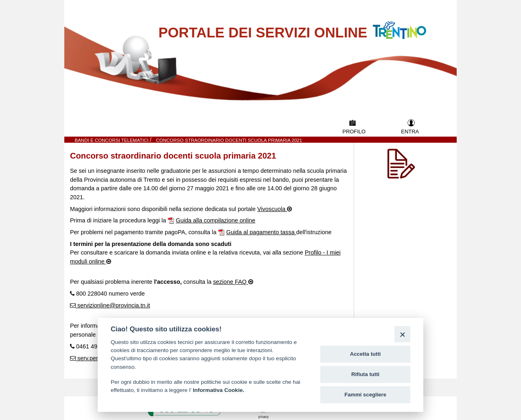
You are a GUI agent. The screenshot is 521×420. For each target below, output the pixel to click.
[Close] (402, 334)
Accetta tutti (366, 354)
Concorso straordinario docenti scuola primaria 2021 (229, 140)
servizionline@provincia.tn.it (113, 305)
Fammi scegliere (365, 395)
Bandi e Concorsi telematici (113, 140)
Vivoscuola (272, 209)
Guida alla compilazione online (216, 220)
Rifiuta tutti (365, 374)
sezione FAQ (230, 282)
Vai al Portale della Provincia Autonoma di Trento (408, 25)
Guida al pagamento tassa (261, 232)
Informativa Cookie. (219, 390)
